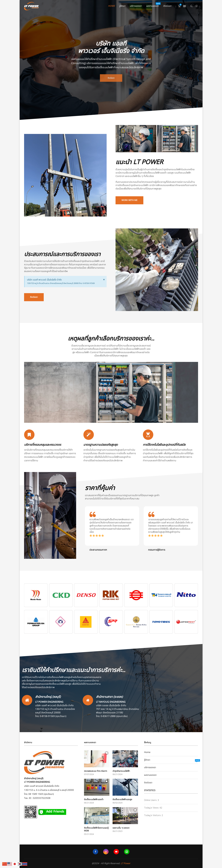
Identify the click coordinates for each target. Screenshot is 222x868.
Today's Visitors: (153, 815)
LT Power (125, 863)
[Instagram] (106, 852)
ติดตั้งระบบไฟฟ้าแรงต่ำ (94, 800)
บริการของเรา (136, 6)
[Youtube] (116, 852)
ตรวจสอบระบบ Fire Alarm (96, 771)
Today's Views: (152, 808)
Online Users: (151, 800)
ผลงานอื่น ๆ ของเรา (121, 828)
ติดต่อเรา (167, 6)
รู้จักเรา (122, 6)
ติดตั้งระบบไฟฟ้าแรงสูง (122, 800)
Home (111, 6)
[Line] (127, 852)
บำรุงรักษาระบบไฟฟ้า (121, 771)
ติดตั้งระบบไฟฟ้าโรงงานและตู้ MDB (96, 829)
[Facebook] (95, 852)
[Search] (191, 6)
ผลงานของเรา (152, 5)
